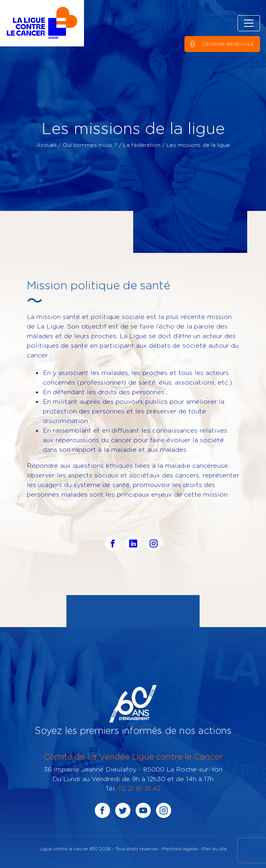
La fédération (142, 145)
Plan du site (214, 849)
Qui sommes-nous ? (90, 145)
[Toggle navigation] (249, 23)
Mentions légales (180, 849)
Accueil (46, 145)
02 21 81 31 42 (139, 788)
